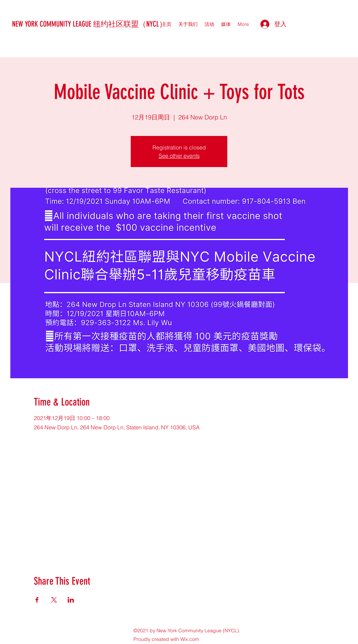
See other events (179, 156)
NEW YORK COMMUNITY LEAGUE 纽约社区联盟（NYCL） (89, 24)
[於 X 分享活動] (54, 600)
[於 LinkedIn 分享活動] (71, 600)
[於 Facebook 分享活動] (37, 600)
